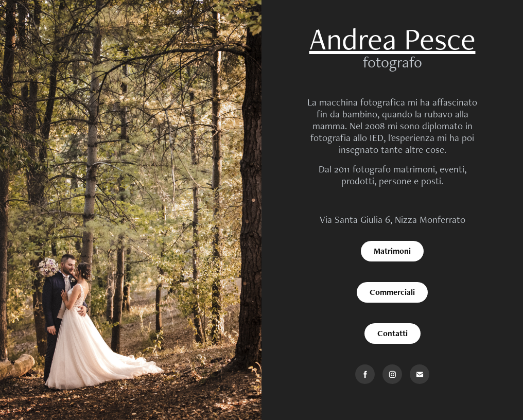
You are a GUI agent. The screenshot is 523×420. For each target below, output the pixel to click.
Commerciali (392, 292)
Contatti (393, 333)
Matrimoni (392, 251)
